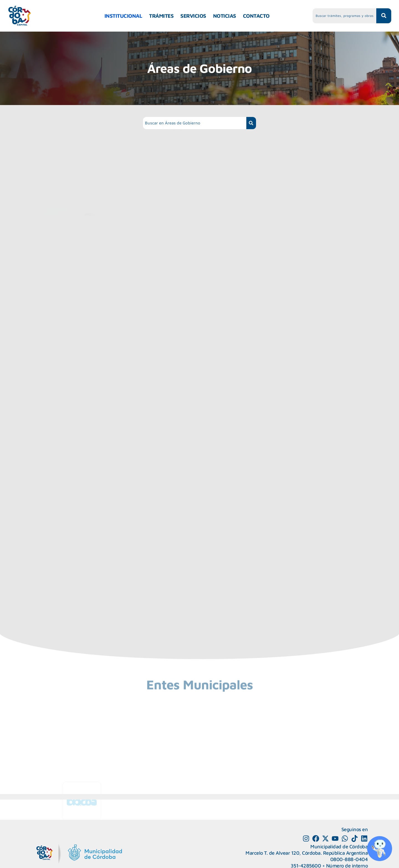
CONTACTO (256, 16)
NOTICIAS (225, 16)
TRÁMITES (161, 16)
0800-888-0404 (349, 859)
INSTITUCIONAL (123, 16)
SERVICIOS (193, 16)
